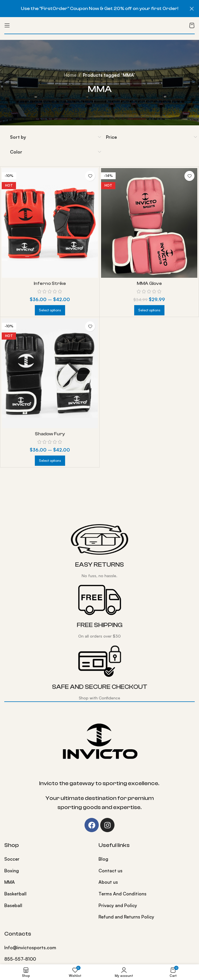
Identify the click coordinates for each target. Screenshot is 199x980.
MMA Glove (149, 283)
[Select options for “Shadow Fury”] (50, 461)
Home (70, 75)
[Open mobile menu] (7, 25)
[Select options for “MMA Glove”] (149, 310)
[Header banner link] (91, 9)
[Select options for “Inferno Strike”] (50, 310)
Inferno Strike (50, 283)
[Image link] (100, 741)
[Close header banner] (192, 9)
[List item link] (47, 859)
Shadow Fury (50, 434)
